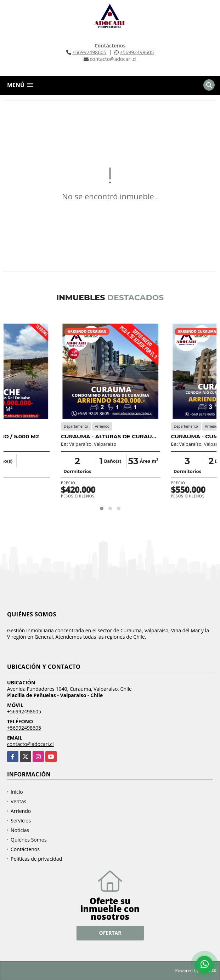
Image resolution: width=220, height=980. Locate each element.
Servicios (21, 821)
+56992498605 (89, 52)
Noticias (20, 830)
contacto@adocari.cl (30, 744)
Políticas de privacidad (36, 859)
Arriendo (21, 811)
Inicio (17, 792)
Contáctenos (25, 849)
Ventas (18, 801)
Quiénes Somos (29, 840)
